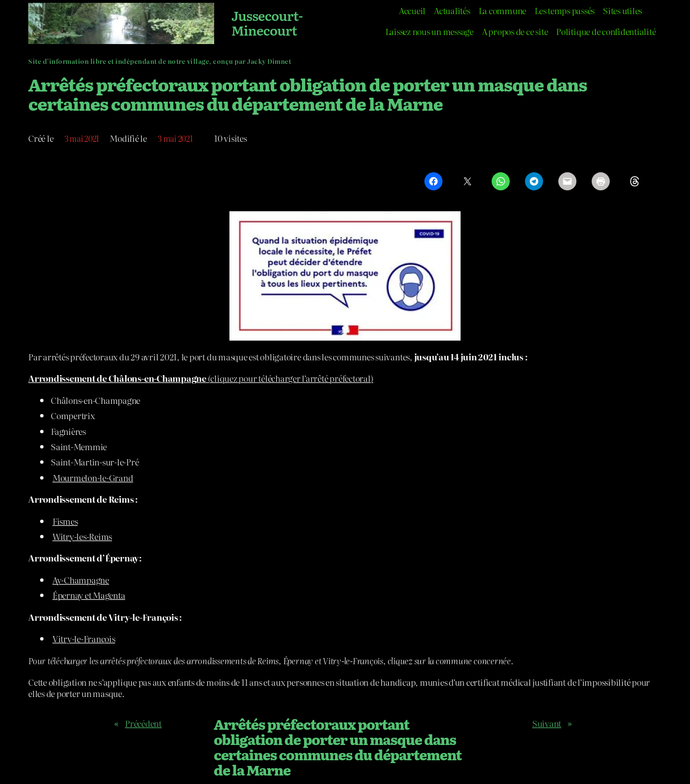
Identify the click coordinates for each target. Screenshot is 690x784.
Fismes (65, 521)
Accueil (412, 10)
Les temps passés (565, 10)
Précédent (143, 723)
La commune (503, 10)
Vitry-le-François (84, 639)
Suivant (547, 723)
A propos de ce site (515, 31)
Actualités (452, 10)
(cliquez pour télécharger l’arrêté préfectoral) (201, 378)
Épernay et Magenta (89, 595)
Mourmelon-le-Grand (93, 478)
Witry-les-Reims (82, 536)
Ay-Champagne (81, 580)
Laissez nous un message (429, 31)
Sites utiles (622, 10)
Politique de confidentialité (606, 31)
